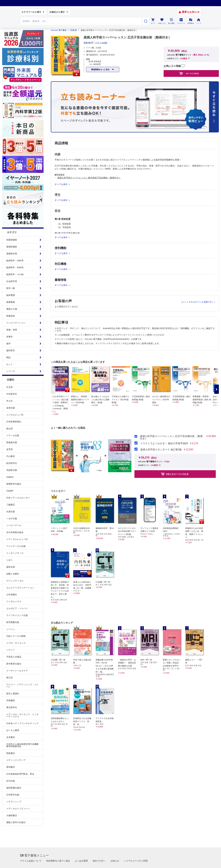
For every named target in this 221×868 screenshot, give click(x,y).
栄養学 (10, 337)
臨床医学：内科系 (15, 261)
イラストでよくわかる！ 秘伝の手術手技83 (164, 443)
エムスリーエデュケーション (20, 588)
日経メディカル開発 (16, 636)
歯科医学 (11, 350)
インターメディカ (15, 553)
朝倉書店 (11, 753)
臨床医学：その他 (15, 274)
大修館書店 (12, 815)
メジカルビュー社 (15, 415)
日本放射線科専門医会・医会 (20, 774)
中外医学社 (12, 394)
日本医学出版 (13, 795)
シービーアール (14, 525)
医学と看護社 (13, 694)
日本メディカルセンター (18, 498)
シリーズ (11, 371)
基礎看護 (11, 302)
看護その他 (12, 309)
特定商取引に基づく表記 (58, 861)
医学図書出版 (13, 622)
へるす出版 (12, 518)
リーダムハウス (14, 601)
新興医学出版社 (14, 484)
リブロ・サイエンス (16, 643)
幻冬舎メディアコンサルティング (22, 723)
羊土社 (10, 401)
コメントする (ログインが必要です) (197, 302)
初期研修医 (12, 240)
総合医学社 (12, 463)
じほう (10, 560)
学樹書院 (11, 700)
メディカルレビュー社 (17, 539)
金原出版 (11, 408)
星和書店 (11, 767)
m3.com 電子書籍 (59, 30)
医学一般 (11, 288)
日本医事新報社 (14, 422)
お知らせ (115, 861)
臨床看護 (11, 295)
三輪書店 (11, 505)
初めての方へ (99, 861)
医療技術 (11, 316)
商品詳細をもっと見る (101, 69)
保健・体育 (12, 330)
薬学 (8, 344)
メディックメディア (16, 760)
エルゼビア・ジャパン (17, 608)
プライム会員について (31, 861)
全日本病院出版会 (15, 532)
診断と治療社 (13, 574)
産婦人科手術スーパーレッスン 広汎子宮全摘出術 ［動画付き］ (171, 437)
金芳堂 (10, 449)
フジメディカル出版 (16, 546)
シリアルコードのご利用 (136, 861)
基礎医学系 (12, 254)
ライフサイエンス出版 (17, 615)
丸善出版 (11, 512)
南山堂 (10, 429)
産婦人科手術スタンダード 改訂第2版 (161, 450)
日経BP (10, 491)
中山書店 (11, 456)
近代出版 (11, 781)
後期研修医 (12, 247)
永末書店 (11, 737)
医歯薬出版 (12, 442)
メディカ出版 (13, 435)
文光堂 (10, 387)
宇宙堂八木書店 (14, 657)
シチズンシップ (14, 802)
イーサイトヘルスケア (17, 671)
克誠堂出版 (12, 470)
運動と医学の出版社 (16, 822)
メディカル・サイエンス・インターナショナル (22, 715)
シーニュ (11, 629)
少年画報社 (12, 595)
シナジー (11, 650)
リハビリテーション (16, 323)
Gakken (10, 477)
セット (10, 364)
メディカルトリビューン (18, 809)
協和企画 (11, 567)
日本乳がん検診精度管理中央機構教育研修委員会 (22, 745)
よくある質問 (81, 861)
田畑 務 (74, 30)
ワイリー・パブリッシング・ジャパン (22, 686)
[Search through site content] (81, 21)
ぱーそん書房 (13, 730)
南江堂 (10, 678)
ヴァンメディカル (15, 581)
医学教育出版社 (14, 664)
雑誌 (8, 357)
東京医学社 (12, 707)
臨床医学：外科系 (15, 267)
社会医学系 (12, 281)
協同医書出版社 (14, 788)
